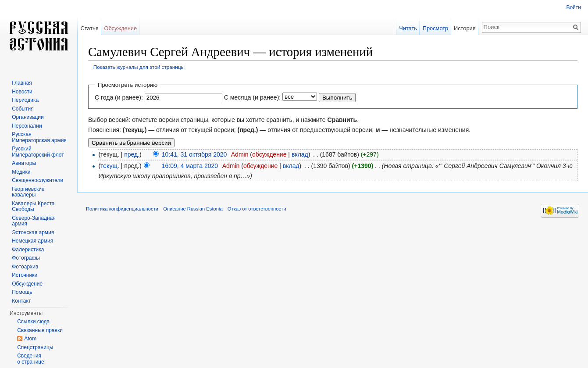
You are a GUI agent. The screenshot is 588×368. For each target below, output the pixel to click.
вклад (300, 154)
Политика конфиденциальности (122, 209)
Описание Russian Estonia (193, 209)
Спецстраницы (35, 347)
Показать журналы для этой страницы (139, 67)
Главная (22, 83)
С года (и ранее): (119, 97)
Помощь (22, 292)
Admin (240, 154)
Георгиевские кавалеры (28, 192)
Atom (30, 339)
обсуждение (269, 154)
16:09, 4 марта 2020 (190, 166)
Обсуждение (120, 28)
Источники (25, 275)
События (23, 109)
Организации (28, 117)
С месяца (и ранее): (253, 97)
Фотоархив (25, 267)
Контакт (21, 301)
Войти (574, 7)
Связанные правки (40, 330)
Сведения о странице (31, 359)
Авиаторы (24, 163)
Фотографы (26, 258)
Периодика (25, 100)
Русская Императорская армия (39, 137)
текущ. (110, 166)
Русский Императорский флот (38, 152)
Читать (408, 28)
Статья (89, 28)
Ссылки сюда (33, 322)
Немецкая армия (32, 241)
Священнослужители (37, 180)
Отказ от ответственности (257, 209)
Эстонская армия (33, 232)
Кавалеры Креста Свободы (33, 207)
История (465, 28)
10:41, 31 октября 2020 (194, 154)
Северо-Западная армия (34, 221)
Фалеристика (28, 250)
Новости (22, 92)
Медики (21, 172)
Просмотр (435, 28)
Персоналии (27, 126)
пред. (132, 154)
